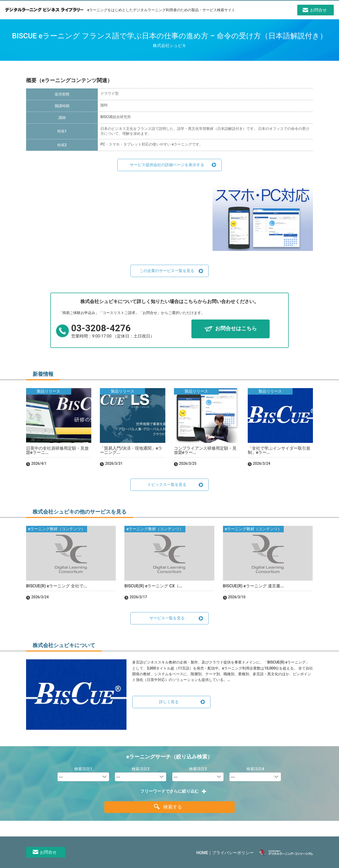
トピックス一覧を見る (167, 485)
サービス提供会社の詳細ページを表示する (167, 165)
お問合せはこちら (236, 328)
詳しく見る (169, 702)
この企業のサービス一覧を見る (167, 271)
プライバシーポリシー (233, 853)
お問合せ (48, 852)
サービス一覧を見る (167, 618)
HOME (202, 853)
